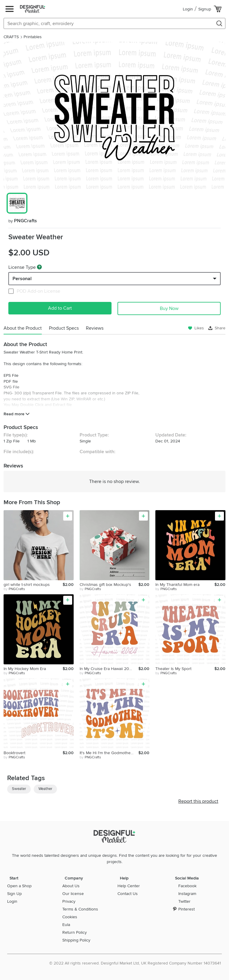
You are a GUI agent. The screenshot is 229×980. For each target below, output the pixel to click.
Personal (22, 279)
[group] (114, 116)
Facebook (187, 886)
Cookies (70, 917)
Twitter (184, 901)
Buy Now (169, 308)
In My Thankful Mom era (177, 585)
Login (188, 9)
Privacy (69, 901)
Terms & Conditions (80, 909)
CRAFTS (11, 37)
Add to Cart (60, 308)
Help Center (129, 886)
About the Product (23, 328)
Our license (73, 894)
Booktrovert (14, 753)
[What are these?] (39, 267)
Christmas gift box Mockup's (105, 585)
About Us (71, 886)
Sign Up (14, 894)
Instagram (187, 894)
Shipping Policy (76, 940)
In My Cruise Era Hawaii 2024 (107, 669)
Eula (66, 925)
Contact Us (128, 894)
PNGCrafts (23, 221)
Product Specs (64, 328)
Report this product (198, 801)
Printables (33, 37)
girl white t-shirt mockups (27, 585)
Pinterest (187, 909)
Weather (45, 789)
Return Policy (75, 932)
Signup (205, 9)
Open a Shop (19, 886)
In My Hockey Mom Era (25, 669)
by (14, 589)
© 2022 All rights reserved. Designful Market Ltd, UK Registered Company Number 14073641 (135, 963)
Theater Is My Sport (173, 669)
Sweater (19, 789)
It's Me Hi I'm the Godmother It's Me (109, 753)
